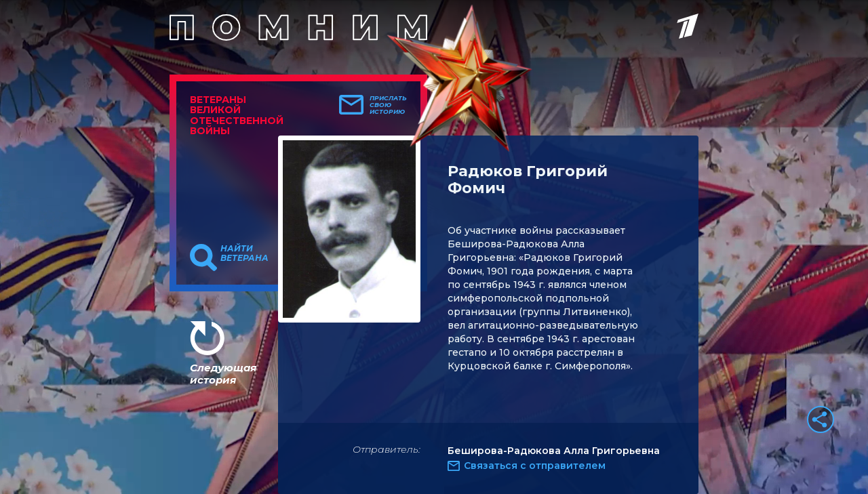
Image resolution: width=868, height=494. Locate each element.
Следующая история (223, 374)
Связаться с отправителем (535, 466)
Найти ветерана (244, 253)
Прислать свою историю (388, 105)
